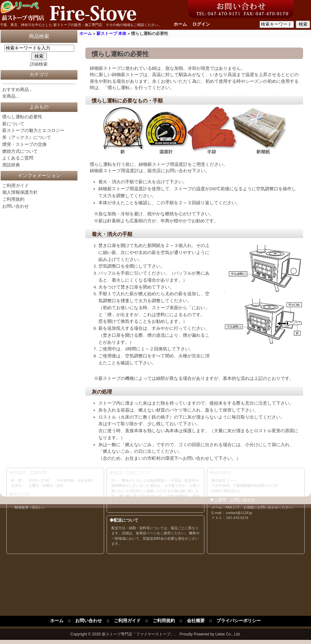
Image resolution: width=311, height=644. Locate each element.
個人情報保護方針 (20, 192)
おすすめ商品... (17, 90)
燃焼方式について (20, 151)
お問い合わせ (16, 206)
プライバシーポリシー (239, 621)
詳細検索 (39, 64)
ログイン (201, 24)
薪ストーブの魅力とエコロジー (33, 130)
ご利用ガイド (16, 186)
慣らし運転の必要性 (22, 117)
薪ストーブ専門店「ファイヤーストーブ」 (138, 634)
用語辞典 (11, 165)
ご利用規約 (13, 199)
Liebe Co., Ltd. (228, 634)
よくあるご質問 (18, 158)
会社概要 (196, 621)
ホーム (180, 24)
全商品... (11, 96)
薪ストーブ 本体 (112, 33)
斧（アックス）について (27, 137)
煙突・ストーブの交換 (24, 144)
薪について (13, 124)
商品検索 (39, 36)
